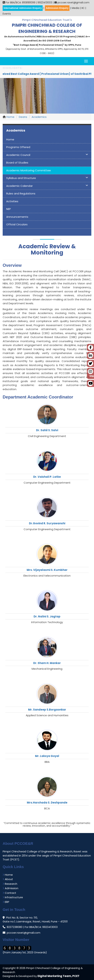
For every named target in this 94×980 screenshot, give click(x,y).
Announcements (17, 217)
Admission (10, 888)
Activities (12, 201)
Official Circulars (17, 224)
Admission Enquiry (57, 8)
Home (10, 117)
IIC (83, 8)
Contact (9, 893)
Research (10, 884)
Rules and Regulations (21, 193)
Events (7, 14)
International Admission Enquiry (23, 8)
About (8, 879)
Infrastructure (13, 897)
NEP (9, 209)
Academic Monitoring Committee (29, 170)
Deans (23, 117)
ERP (6, 902)
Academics (39, 117)
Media (76, 8)
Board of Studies (17, 163)
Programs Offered (18, 147)
